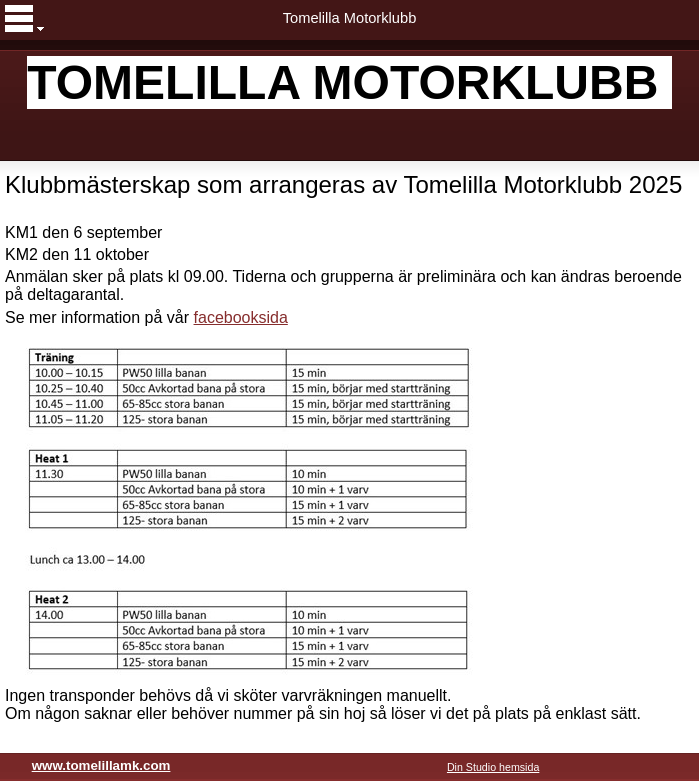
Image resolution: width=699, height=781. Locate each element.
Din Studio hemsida (493, 767)
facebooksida (241, 317)
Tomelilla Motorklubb (350, 18)
